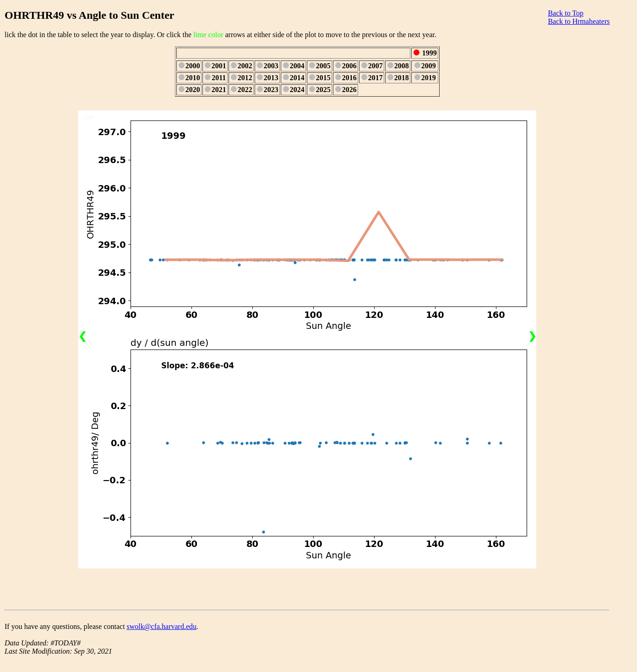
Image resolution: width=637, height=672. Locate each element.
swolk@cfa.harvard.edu (162, 626)
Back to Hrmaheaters (579, 21)
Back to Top (566, 13)
